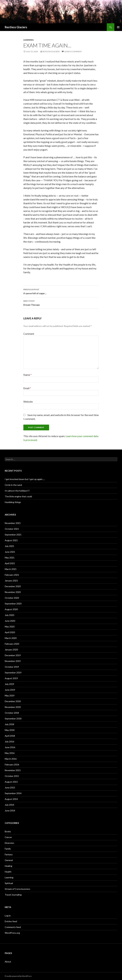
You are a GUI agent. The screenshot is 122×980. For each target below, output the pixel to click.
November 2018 (13, 707)
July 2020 (9, 615)
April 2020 (10, 632)
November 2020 (13, 592)
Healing (8, 866)
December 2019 (13, 655)
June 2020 (10, 621)
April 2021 (10, 563)
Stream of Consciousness (17, 889)
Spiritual (9, 883)
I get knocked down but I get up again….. (25, 479)
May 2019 (10, 696)
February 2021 (12, 575)
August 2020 (11, 609)
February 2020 (12, 644)
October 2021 (12, 529)
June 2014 (10, 810)
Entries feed (11, 921)
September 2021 (13, 535)
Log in (8, 916)
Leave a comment (73, 51)
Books (8, 831)
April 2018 (10, 736)
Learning (28, 40)
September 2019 (13, 673)
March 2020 (11, 638)
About (8, 962)
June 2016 (10, 747)
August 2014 (11, 799)
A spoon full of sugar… (61, 291)
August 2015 (11, 782)
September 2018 (13, 719)
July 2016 (9, 742)
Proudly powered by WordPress (18, 976)
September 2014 (13, 793)
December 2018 (13, 701)
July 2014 (9, 805)
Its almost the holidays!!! (17, 491)
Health (8, 872)
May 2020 (10, 627)
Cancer (8, 837)
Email (27, 388)
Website (28, 402)
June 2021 (10, 552)
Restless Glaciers (16, 27)
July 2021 (9, 546)
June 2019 (10, 690)
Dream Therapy (61, 303)
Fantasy (9, 854)
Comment (29, 334)
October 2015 (12, 776)
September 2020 (13, 604)
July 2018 (9, 724)
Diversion (9, 843)
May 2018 (10, 730)
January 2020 (11, 650)
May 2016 (10, 753)
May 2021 (10, 558)
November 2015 (13, 770)
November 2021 (13, 523)
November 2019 (13, 661)
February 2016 (12, 765)
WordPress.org (12, 933)
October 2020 (12, 598)
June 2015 (10, 787)
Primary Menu (118, 27)
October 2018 (12, 713)
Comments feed (13, 927)
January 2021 (11, 581)
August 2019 (11, 678)
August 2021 (11, 540)
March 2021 (11, 569)
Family (8, 849)
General (9, 860)
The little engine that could (18, 496)
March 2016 (11, 759)
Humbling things (13, 502)
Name (27, 375)
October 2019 (12, 667)
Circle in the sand (13, 485)
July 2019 (9, 684)
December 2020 (13, 586)
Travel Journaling (13, 895)
